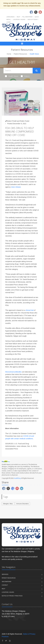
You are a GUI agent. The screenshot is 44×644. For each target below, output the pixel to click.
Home (9, 54)
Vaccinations (7, 582)
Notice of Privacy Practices (12, 596)
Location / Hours (19, 19)
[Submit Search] (37, 71)
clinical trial (30, 310)
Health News (12, 76)
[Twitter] (6, 641)
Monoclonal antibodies (13, 372)
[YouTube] (10, 641)
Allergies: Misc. (8, 504)
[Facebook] (3, 641)
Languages (10, 17)
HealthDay (17, 478)
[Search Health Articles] (18, 71)
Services (5, 574)
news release (16, 187)
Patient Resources (20, 54)
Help (18, 17)
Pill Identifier (27, 17)
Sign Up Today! (33, 19)
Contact (5, 585)
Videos (25, 76)
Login (8, 22)
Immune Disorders (22, 504)
